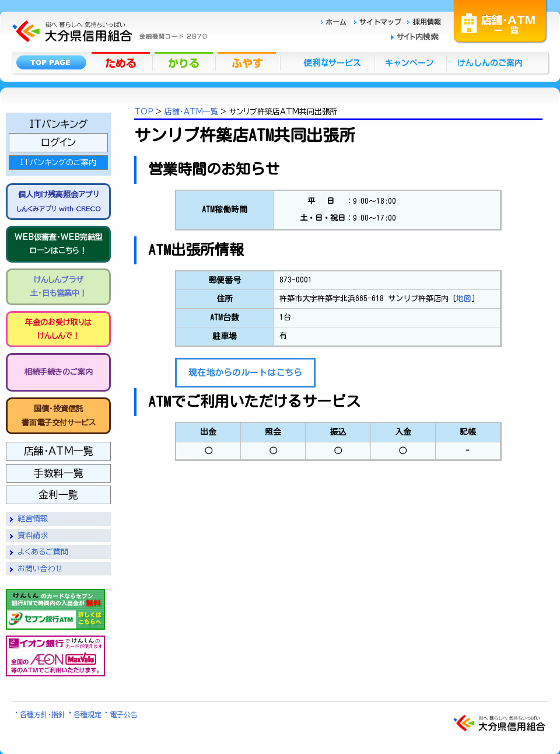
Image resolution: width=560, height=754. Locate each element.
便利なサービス (327, 62)
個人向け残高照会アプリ (58, 201)
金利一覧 (58, 495)
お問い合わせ (40, 569)
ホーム (337, 20)
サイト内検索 (417, 37)
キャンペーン (411, 62)
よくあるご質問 (43, 552)
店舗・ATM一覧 (501, 20)
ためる (122, 62)
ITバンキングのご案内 (58, 163)
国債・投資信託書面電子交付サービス (59, 416)
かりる (185, 62)
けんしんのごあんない (494, 62)
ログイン (58, 142)
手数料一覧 (59, 473)
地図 (464, 299)
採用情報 (424, 20)
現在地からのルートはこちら (245, 373)
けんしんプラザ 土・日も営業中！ (59, 287)
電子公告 (124, 714)
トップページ (51, 62)
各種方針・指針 (43, 714)
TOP (144, 112)
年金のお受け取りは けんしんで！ (58, 329)
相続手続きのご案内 (59, 372)
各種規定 (87, 714)
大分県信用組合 (108, 7)
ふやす (248, 62)
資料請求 (33, 535)
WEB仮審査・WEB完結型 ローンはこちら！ (59, 244)
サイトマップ (379, 20)
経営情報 (33, 519)
